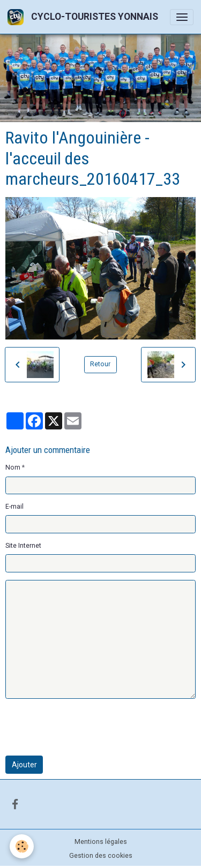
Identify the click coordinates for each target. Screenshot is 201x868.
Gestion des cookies (101, 856)
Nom (13, 467)
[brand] (85, 17)
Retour (100, 364)
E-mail (14, 507)
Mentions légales (101, 842)
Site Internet (23, 546)
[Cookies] (22, 846)
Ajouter (24, 765)
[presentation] (87, 727)
